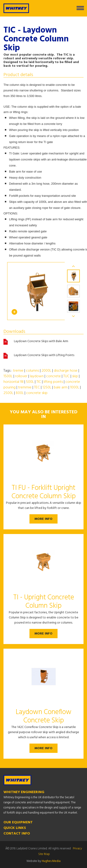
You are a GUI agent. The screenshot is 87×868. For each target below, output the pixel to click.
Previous (74, 266)
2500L (8, 393)
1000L (75, 387)
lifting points (53, 382)
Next (74, 316)
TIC (39, 382)
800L (20, 393)
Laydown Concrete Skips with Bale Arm (41, 341)
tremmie (25, 387)
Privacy (77, 849)
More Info (43, 519)
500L (30, 382)
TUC (66, 376)
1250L (47, 387)
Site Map (44, 854)
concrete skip (37, 393)
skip (75, 376)
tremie (18, 371)
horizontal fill (13, 382)
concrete (53, 376)
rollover (21, 376)
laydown (37, 376)
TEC (37, 387)
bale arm (61, 387)
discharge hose (66, 371)
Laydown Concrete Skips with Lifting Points (44, 355)
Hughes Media (51, 861)
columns (32, 371)
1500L (8, 376)
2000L (46, 371)
